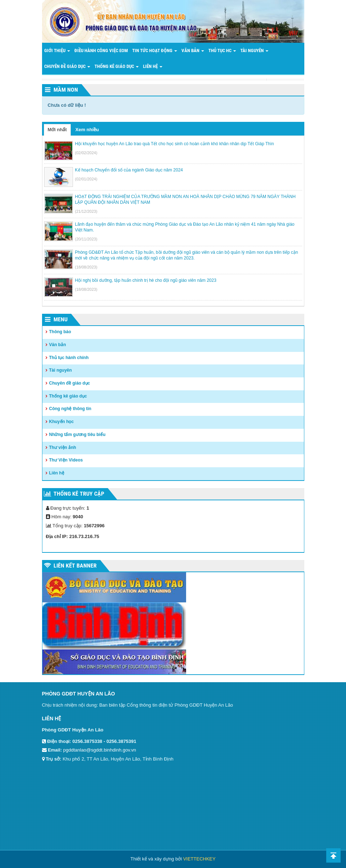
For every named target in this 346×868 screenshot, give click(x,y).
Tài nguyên (254, 50)
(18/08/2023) (86, 267)
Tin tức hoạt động (155, 50)
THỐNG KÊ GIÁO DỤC (117, 66)
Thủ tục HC (222, 50)
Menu (61, 319)
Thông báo (60, 332)
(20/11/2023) (86, 239)
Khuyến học (62, 422)
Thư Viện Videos (66, 460)
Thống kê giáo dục (68, 396)
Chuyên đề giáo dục (67, 66)
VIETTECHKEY (199, 859)
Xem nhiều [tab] (87, 130)
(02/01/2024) (86, 179)
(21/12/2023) (86, 211)
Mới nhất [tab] (57, 130)
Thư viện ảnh (63, 447)
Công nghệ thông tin (70, 409)
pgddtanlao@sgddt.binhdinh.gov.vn (100, 750)
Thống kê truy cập (79, 494)
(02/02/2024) (86, 153)
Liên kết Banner (75, 566)
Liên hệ (57, 473)
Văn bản (193, 50)
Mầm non (66, 90)
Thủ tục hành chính (69, 358)
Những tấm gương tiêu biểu (77, 435)
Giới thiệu (57, 50)
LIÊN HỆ (153, 66)
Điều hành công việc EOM (101, 50)
